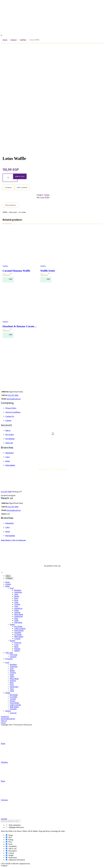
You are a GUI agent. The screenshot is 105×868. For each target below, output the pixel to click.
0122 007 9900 (13, 396)
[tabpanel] (52, 621)
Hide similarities (13, 826)
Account (18, 811)
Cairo (7, 457)
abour (8, 461)
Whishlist (18, 754)
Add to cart (20, 176)
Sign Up (4, 721)
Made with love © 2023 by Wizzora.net (13, 541)
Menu (18, 773)
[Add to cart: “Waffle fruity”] (46, 280)
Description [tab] (11, 205)
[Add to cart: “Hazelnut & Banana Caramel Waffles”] (8, 336)
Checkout (18, 792)
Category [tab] (9, 579)
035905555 (5, 717)
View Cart (9, 443)
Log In (3, 723)
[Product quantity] (10, 178)
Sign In (8, 431)
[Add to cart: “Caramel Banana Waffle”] (8, 280)
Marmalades (10, 466)
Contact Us (10, 417)
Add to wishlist (22, 188)
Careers (8, 421)
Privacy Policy (11, 408)
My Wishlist (10, 439)
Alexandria (9, 453)
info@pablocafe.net (14, 399)
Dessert (14, 40)
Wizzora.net (63, 470)
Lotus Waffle (45, 198)
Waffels (23, 40)
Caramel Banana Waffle (16, 271)
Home (5, 40)
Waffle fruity (48, 271)
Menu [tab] (8, 576)
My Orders (10, 435)
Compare (8, 188)
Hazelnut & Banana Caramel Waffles (19, 327)
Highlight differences (15, 828)
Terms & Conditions (13, 413)
